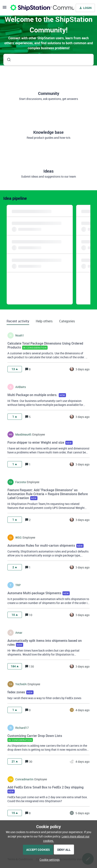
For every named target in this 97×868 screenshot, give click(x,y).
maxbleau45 (23, 435)
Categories (67, 321)
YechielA (21, 684)
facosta (21, 482)
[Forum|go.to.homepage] (40, 8)
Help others (44, 321)
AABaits (21, 387)
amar (19, 633)
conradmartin (24, 779)
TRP (18, 585)
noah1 (20, 335)
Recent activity (18, 321)
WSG (19, 538)
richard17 (22, 728)
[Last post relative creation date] (83, 369)
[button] (48, 860)
